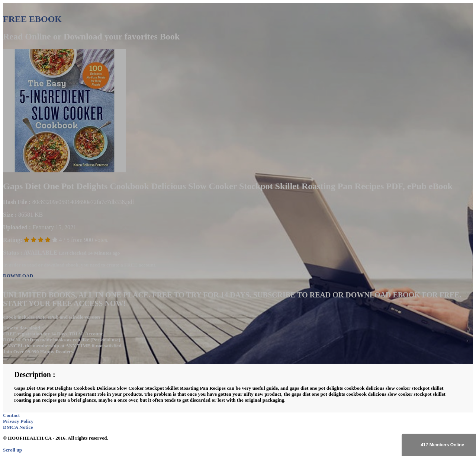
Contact (11, 415)
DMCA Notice (18, 427)
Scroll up (12, 450)
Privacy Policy (18, 421)
